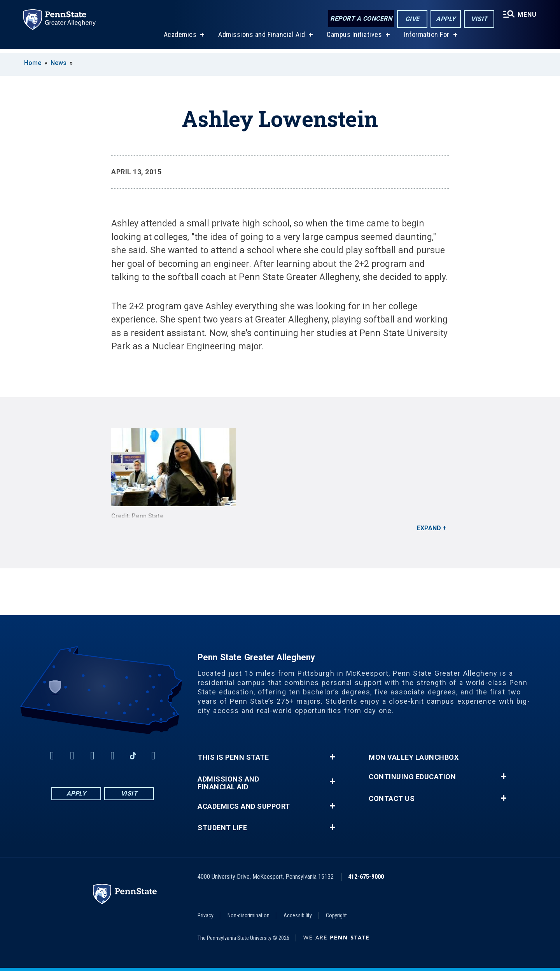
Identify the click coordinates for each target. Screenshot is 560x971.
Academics (179, 38)
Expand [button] (429, 528)
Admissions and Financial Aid (261, 38)
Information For (426, 38)
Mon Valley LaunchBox (414, 757)
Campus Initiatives (354, 38)
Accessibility (298, 915)
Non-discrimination (248, 915)
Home (33, 63)
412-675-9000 (366, 877)
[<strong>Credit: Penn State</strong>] (280, 467)
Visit (479, 19)
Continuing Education (412, 777)
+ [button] (332, 757)
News (59, 63)
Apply (445, 19)
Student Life (222, 828)
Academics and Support (244, 806)
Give (412, 19)
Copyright (336, 915)
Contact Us (392, 799)
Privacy (206, 915)
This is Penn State (233, 757)
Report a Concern (360, 18)
